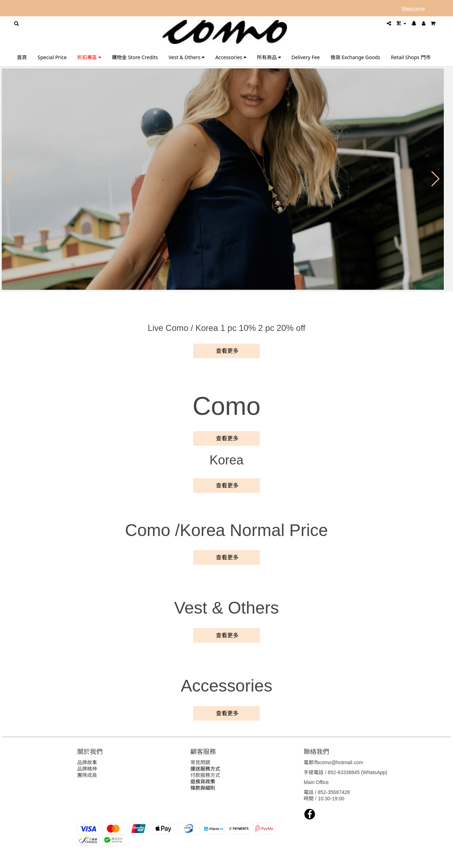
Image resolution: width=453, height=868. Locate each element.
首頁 (22, 57)
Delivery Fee (306, 57)
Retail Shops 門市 (411, 57)
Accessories (231, 57)
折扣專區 (89, 57)
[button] (10, 179)
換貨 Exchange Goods (355, 57)
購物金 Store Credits (135, 57)
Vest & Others (187, 57)
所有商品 (269, 57)
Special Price (52, 57)
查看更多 (226, 351)
